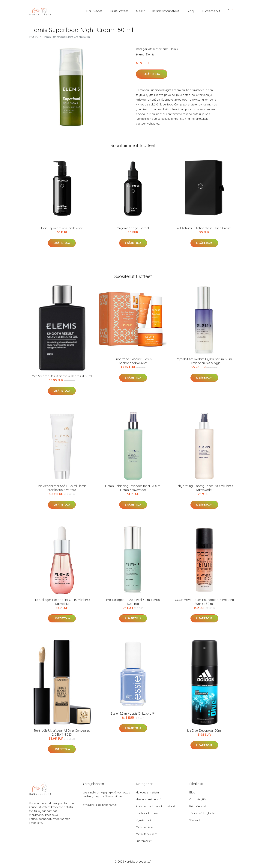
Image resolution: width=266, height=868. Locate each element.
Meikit (140, 11)
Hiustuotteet (119, 11)
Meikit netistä (144, 827)
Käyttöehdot (198, 806)
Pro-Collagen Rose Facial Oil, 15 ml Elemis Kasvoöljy (62, 602)
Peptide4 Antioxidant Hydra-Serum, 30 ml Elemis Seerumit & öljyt (204, 361)
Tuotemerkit (211, 11)
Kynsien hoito (145, 820)
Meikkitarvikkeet (147, 834)
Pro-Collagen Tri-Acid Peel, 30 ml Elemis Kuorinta (133, 602)
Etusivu (34, 37)
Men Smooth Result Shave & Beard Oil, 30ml (62, 376)
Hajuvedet (94, 11)
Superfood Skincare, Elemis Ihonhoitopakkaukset (133, 361)
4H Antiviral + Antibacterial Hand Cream (204, 228)
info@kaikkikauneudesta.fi (100, 805)
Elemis (174, 49)
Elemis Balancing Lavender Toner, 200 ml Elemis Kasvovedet (133, 488)
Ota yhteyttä (197, 799)
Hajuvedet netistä (147, 792)
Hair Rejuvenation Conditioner (62, 228)
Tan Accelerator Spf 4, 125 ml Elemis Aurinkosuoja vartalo (62, 488)
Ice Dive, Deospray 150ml (204, 731)
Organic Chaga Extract (133, 228)
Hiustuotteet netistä (149, 799)
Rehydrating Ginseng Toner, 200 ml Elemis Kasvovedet (204, 488)
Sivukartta (196, 820)
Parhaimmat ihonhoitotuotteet (155, 806)
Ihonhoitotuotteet (166, 11)
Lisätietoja (152, 74)
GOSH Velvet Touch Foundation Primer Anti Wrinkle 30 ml (204, 602)
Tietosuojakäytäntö (202, 813)
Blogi (190, 11)
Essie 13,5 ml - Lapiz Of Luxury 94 (133, 713)
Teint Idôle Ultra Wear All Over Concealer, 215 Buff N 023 (62, 732)
